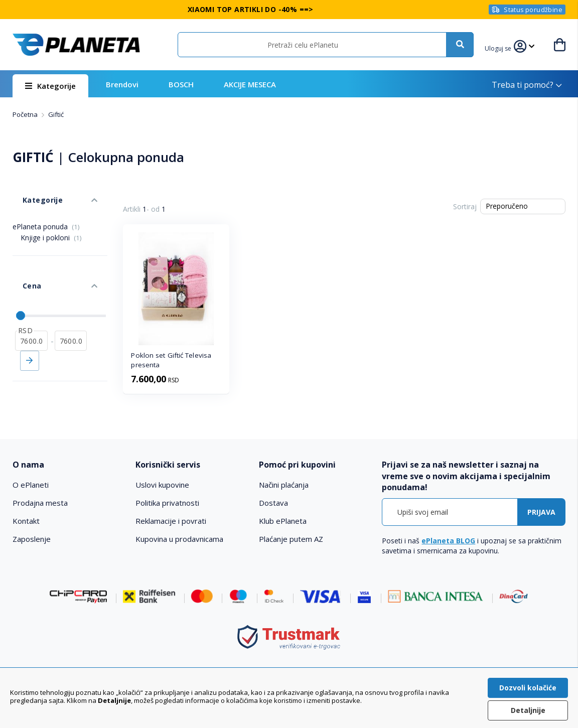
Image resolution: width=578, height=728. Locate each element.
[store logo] (76, 45)
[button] (504, 47)
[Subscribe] (541, 512)
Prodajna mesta (40, 503)
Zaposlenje (32, 539)
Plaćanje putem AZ (291, 539)
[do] (71, 307)
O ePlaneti (31, 485)
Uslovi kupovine (162, 485)
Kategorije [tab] (32, 190)
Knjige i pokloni (51, 223)
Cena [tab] (22, 261)
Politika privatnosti (167, 503)
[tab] (68, 465)
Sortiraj (465, 206)
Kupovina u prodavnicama (179, 539)
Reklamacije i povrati (171, 521)
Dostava (273, 503)
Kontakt (26, 521)
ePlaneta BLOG (448, 541)
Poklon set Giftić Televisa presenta (171, 360)
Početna (26, 114)
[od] (31, 307)
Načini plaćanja (284, 485)
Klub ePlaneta (283, 521)
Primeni (30, 327)
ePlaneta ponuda (46, 211)
